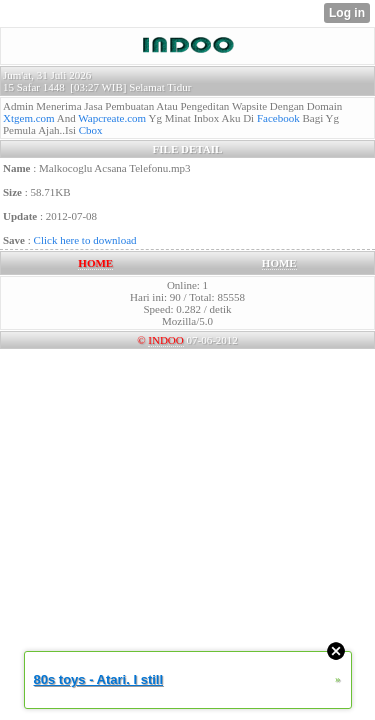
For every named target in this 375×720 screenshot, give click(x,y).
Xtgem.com (29, 118)
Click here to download (85, 240)
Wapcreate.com (112, 118)
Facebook (278, 118)
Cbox (91, 130)
